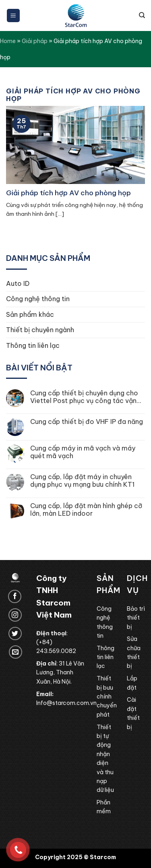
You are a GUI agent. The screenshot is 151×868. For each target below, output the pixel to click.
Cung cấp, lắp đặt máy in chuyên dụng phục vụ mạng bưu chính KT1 (82, 481)
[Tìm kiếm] (142, 15)
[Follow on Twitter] (15, 633)
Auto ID (18, 283)
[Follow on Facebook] (15, 596)
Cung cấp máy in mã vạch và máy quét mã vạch (83, 452)
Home (8, 41)
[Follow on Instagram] (15, 615)
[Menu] (13, 15)
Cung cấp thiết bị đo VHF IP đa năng (87, 422)
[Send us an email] (16, 652)
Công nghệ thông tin (38, 299)
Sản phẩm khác (30, 314)
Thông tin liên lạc (33, 345)
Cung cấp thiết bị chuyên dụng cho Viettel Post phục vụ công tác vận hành (84, 397)
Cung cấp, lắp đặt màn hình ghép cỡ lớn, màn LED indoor (86, 510)
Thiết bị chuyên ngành (40, 330)
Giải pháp (35, 41)
